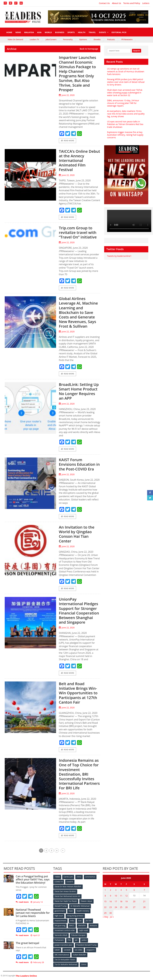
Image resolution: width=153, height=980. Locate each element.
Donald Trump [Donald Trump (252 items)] (61, 906)
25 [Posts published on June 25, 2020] (121, 907)
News (18, 32)
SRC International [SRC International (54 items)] (62, 955)
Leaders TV (34, 39)
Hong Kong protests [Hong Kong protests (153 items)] (75, 916)
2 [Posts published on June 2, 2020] (110, 890)
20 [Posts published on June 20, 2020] (134, 901)
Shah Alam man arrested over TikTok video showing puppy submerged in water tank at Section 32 (125, 93)
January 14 (37, 902)
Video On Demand (15, 39)
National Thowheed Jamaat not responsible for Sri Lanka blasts (33, 913)
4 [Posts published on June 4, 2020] (121, 890)
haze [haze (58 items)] (71, 911)
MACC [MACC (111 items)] (72, 925)
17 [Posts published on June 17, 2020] (116, 901)
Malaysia (29, 32)
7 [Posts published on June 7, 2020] (144, 890)
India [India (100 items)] (72, 921)
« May (105, 917)
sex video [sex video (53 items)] (79, 950)
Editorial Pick (119, 32)
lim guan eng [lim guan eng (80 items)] (60, 925)
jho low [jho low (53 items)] (89, 921)
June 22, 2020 (67, 95)
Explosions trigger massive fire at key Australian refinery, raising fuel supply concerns (125, 135)
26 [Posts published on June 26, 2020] (126, 907)
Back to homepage (89, 49)
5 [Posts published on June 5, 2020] (126, 890)
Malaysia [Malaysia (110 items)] (93, 925)
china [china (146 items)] (79, 877)
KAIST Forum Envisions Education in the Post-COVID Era (79, 464)
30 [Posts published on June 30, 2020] (110, 913)
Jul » (112, 917)
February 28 (37, 963)
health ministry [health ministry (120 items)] (83, 911)
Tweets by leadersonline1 (119, 256)
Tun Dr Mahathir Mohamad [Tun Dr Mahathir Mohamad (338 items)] (66, 964)
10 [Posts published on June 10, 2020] (116, 896)
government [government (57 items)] (60, 911)
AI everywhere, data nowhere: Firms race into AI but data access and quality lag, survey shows (126, 114)
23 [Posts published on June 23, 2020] (110, 907)
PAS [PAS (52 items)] (69, 940)
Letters (146, 3)
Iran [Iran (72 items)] (80, 921)
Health (82, 32)
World (48, 32)
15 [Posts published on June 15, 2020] (105, 901)
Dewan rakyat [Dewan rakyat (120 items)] (86, 901)
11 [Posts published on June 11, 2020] (121, 896)
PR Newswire (127, 39)
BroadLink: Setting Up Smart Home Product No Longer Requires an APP (79, 391)
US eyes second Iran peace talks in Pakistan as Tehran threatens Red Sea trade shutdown (125, 124)
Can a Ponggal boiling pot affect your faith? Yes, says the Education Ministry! (33, 879)
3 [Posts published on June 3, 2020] (116, 890)
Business (60, 32)
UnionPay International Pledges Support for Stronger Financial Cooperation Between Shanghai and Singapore (79, 611)
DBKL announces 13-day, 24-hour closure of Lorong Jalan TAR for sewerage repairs (123, 103)
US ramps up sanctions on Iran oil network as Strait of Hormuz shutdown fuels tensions (126, 71)
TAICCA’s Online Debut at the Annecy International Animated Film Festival (80, 160)
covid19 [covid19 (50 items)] (70, 882)
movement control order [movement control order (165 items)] (65, 930)
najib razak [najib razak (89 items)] (83, 930)
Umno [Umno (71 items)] (84, 964)
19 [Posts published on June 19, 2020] (126, 901)
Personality (68, 39)
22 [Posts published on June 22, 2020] (105, 907)
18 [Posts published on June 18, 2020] (121, 901)
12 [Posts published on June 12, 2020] (126, 896)
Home (9, 32)
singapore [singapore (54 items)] (91, 950)
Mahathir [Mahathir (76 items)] (82, 925)
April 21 (35, 936)
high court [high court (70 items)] (59, 916)
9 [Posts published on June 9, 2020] (110, 896)
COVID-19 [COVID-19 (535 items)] (59, 882)
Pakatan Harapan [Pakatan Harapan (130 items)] (78, 935)
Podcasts (111, 39)
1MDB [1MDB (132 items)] (57, 877)
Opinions (83, 39)
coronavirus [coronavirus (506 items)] (90, 877)
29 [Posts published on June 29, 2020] (105, 913)
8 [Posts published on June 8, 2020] (105, 896)
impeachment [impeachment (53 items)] (60, 921)
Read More (67, 141)
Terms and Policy (132, 3)
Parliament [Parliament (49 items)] (59, 940)
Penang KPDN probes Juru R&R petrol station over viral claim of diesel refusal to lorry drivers (126, 82)
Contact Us (104, 3)
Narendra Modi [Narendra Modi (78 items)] (61, 935)
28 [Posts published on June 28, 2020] (144, 907)
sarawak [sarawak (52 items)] (67, 950)
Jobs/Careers (51, 39)
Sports (71, 32)
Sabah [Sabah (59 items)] (57, 950)
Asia (39, 32)
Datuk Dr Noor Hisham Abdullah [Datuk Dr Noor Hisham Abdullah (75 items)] (68, 887)
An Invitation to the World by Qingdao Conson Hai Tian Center (77, 534)
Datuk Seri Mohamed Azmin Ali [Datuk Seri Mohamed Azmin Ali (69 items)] (67, 896)
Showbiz (97, 39)
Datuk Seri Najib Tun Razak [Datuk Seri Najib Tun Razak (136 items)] (66, 901)
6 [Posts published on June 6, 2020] (134, 890)
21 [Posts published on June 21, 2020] (144, 901)
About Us (117, 3)
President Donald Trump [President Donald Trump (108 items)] (86, 945)
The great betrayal (27, 943)
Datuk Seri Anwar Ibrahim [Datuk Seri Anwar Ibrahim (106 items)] (65, 891)
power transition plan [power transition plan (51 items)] (64, 945)
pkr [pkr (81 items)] (76, 940)
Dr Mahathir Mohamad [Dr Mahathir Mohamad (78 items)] (80, 906)
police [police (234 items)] (84, 940)
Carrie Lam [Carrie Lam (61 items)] (68, 877)
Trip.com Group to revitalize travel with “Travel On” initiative (78, 232)
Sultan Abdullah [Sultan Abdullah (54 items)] (79, 955)
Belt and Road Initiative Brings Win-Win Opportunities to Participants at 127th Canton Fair (78, 693)
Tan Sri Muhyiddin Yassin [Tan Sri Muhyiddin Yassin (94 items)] (65, 960)
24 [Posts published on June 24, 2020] (116, 907)
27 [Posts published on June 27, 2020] (134, 907)
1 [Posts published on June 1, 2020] (105, 890)
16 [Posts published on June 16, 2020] (110, 901)
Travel (92, 32)
